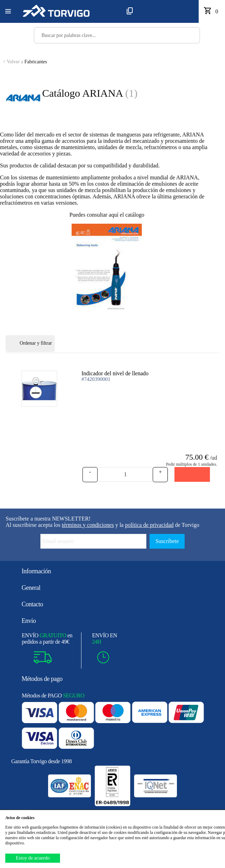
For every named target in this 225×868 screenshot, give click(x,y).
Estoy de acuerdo (33, 858)
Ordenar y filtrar (30, 344)
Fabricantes (25, 62)
